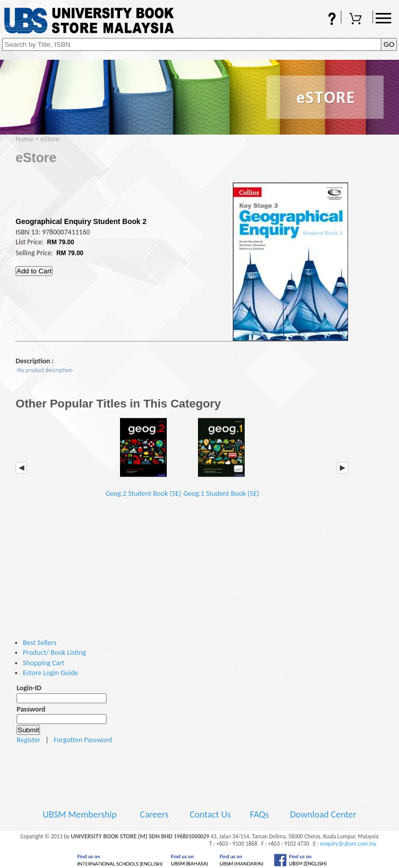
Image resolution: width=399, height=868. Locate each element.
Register (29, 740)
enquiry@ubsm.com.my (348, 844)
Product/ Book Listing (54, 653)
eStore (50, 139)
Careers (154, 814)
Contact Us (211, 814)
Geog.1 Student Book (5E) (221, 457)
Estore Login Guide (50, 673)
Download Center (323, 814)
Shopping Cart (357, 20)
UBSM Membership (81, 814)
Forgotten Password (83, 740)
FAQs (325, 20)
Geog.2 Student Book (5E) (143, 457)
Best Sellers (40, 643)
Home (24, 139)
